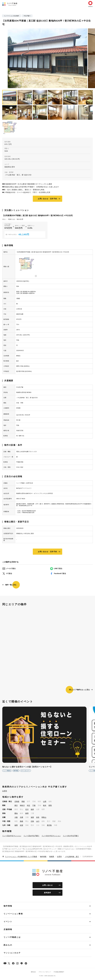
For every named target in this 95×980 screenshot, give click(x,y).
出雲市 (5, 791)
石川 (27, 809)
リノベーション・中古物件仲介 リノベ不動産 (21, 857)
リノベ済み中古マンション (12, 836)
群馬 (50, 805)
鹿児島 (49, 825)
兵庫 (21, 817)
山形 (45, 801)
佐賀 (21, 825)
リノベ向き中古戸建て (71, 836)
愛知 (16, 813)
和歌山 (44, 817)
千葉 (34, 805)
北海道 (17, 801)
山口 (38, 821)
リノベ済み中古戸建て (31, 836)
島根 (21, 821)
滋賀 (32, 817)
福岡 (16, 825)
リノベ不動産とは (12, 937)
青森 (23, 801)
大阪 (16, 817)
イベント (8, 922)
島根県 (52, 857)
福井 (32, 809)
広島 (32, 821)
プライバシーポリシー (45, 972)
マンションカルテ (12, 953)
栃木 (45, 805)
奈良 (38, 817)
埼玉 (28, 805)
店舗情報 (8, 929)
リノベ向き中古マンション (51, 836)
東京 (16, 805)
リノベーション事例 (13, 914)
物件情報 (43, 857)
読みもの (8, 945)
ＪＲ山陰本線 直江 (72, 857)
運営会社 (33, 972)
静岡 (27, 813)
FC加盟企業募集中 (59, 972)
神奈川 (22, 805)
